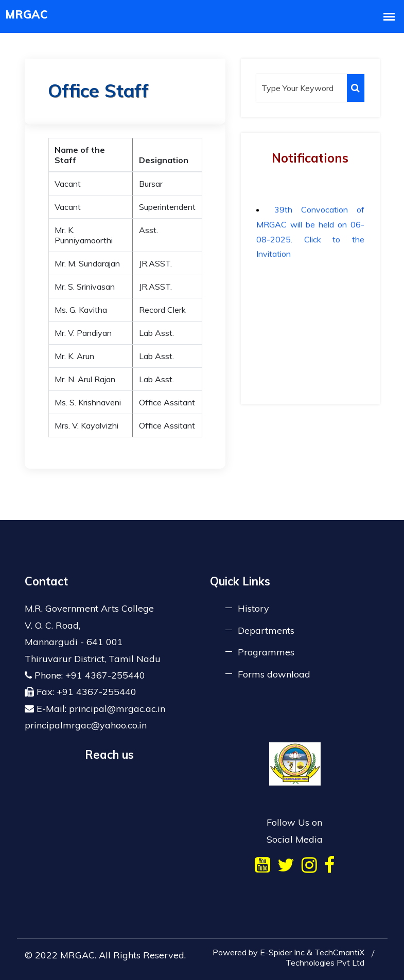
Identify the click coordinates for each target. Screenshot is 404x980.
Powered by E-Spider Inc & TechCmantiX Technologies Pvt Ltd (288, 957)
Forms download (274, 674)
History (253, 608)
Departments (266, 630)
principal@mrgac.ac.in (117, 709)
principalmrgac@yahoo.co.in (86, 725)
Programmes (266, 652)
